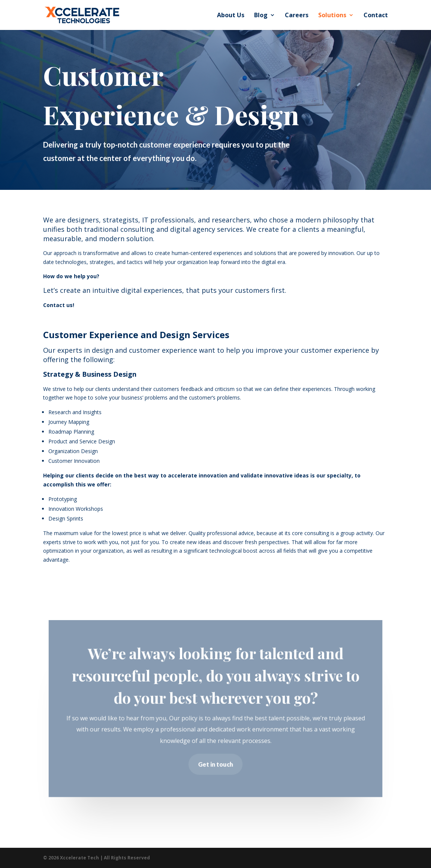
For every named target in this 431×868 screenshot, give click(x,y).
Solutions (332, 16)
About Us (231, 16)
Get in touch (215, 764)
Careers (297, 16)
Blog (261, 16)
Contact (376, 16)
